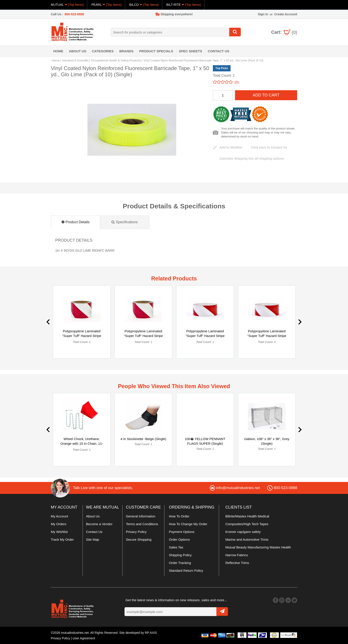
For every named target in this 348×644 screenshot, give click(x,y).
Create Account (286, 14)
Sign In (263, 14)
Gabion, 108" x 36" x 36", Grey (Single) (267, 441)
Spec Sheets (191, 51)
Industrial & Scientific (75, 60)
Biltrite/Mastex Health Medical (247, 516)
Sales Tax (176, 547)
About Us (77, 51)
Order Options (179, 539)
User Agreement (84, 638)
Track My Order (62, 539)
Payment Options (182, 532)
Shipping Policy (180, 555)
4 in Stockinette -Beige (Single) (143, 439)
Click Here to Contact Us (269, 147)
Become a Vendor (99, 524)
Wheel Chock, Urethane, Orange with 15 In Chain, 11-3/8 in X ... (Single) (82, 443)
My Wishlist (59, 532)
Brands (126, 51)
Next (300, 322)
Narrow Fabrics (237, 555)
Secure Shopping (139, 539)
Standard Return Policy (186, 571)
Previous (48, 322)
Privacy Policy (136, 532)
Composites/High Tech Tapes (247, 524)
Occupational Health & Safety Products (116, 60)
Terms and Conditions (142, 524)
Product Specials (156, 51)
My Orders (59, 524)
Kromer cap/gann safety (243, 532)
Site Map (92, 539)
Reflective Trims (237, 563)
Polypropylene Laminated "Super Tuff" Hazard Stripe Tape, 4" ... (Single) (82, 336)
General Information (141, 516)
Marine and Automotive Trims (247, 539)
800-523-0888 (74, 14)
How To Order (179, 516)
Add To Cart (266, 95)
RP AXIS (151, 633)
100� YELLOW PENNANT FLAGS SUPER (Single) (205, 441)
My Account (59, 516)
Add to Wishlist (231, 147)
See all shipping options (252, 159)
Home (58, 51)
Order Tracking (180, 563)
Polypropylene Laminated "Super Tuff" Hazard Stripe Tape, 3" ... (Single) (205, 336)
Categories (103, 51)
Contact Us (218, 51)
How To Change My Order (188, 524)
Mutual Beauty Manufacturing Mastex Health (258, 547)
